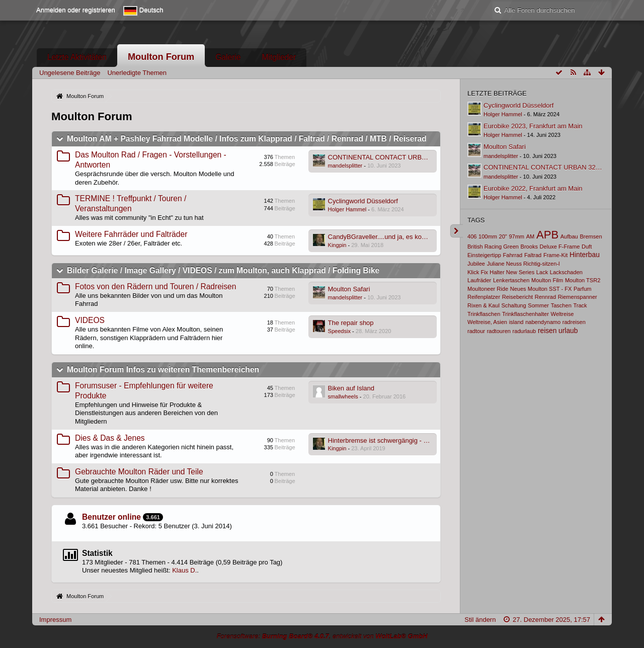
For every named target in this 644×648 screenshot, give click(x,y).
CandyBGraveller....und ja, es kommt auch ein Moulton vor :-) (417, 237)
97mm (516, 236)
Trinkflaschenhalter (526, 314)
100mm (488, 236)
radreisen (574, 322)
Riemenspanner (578, 297)
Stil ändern (480, 620)
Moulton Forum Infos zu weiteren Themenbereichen (163, 370)
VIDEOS (90, 320)
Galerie (228, 57)
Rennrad (545, 297)
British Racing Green (493, 247)
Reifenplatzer (484, 297)
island (516, 322)
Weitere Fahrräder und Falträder (131, 234)
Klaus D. (184, 570)
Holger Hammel (347, 209)
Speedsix (339, 331)
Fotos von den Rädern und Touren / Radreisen (155, 287)
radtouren (499, 331)
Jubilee (476, 264)
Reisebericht (517, 297)
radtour (476, 331)
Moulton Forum (161, 57)
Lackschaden (566, 272)
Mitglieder (279, 57)
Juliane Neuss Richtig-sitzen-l (524, 264)
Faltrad (533, 255)
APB (547, 235)
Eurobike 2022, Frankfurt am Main (533, 188)
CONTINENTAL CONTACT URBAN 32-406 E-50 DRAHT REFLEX (424, 157)
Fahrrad (513, 255)
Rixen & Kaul (484, 305)
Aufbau (569, 236)
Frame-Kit (556, 255)
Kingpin (337, 245)
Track (580, 305)
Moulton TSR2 (583, 280)
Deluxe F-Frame (560, 247)
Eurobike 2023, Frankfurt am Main (533, 126)
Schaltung (514, 305)
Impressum (55, 620)
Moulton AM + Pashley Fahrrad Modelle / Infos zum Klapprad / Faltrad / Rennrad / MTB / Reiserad (247, 139)
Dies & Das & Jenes (110, 438)
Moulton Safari (349, 289)
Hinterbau (585, 255)
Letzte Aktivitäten (77, 57)
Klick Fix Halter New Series (501, 272)
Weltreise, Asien (487, 322)
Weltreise (562, 314)
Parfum (583, 289)
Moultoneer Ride (488, 289)
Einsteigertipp (484, 255)
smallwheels (343, 396)
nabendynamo (543, 322)
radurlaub (525, 331)
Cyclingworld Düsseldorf (363, 201)
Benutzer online (111, 517)
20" (503, 236)
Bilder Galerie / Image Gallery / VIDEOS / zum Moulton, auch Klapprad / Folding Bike (223, 270)
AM (531, 236)
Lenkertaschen (511, 280)
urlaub (568, 331)
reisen (547, 331)
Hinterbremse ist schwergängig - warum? (387, 440)
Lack (542, 272)
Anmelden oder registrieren (76, 10)
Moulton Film (547, 280)
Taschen (561, 305)
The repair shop (351, 323)
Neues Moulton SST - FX (541, 289)
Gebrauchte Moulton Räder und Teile (139, 472)
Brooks (529, 247)
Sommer (538, 305)
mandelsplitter (345, 166)
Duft (587, 247)
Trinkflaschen (484, 314)
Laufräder (479, 280)
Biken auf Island (351, 388)
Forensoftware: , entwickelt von (322, 636)
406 (472, 236)
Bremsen (591, 236)
